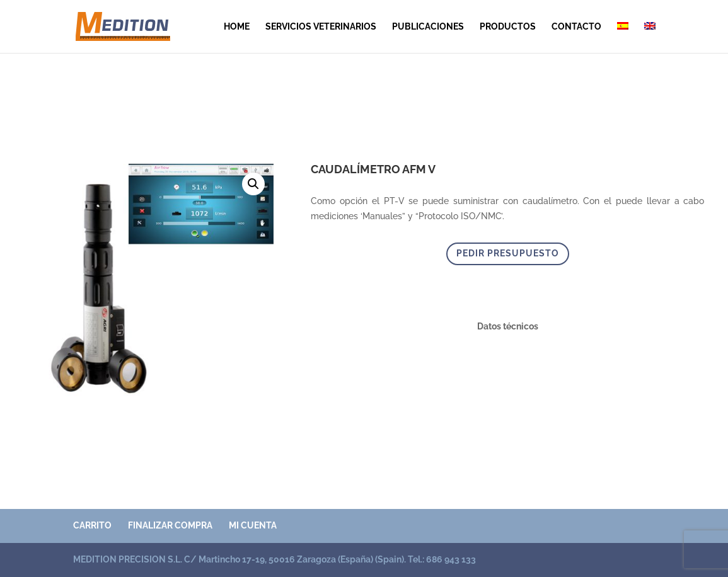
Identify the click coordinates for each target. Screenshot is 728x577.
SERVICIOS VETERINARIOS (321, 27)
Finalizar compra (170, 525)
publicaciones (428, 27)
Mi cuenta (253, 525)
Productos (508, 27)
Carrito (92, 525)
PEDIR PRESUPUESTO (508, 253)
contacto (576, 27)
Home (237, 27)
